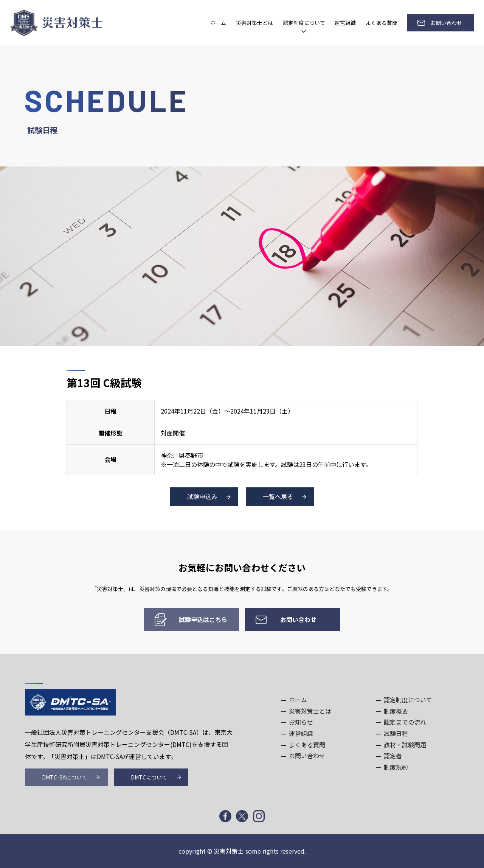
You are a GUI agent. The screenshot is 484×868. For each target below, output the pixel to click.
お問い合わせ (446, 23)
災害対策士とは (254, 23)
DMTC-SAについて (64, 777)
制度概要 (396, 711)
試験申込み (202, 496)
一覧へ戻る (278, 496)
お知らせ (301, 722)
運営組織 (345, 23)
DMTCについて (149, 777)
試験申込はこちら (203, 619)
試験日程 (396, 733)
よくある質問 (382, 23)
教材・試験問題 (405, 745)
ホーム (218, 23)
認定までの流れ (405, 722)
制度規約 (396, 767)
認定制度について (304, 23)
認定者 (393, 756)
